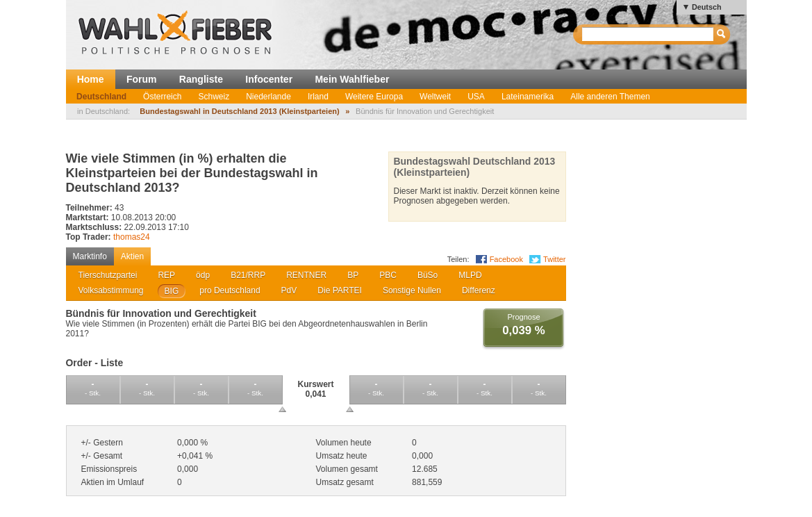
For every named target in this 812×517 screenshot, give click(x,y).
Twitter (554, 259)
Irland (318, 97)
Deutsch (707, 7)
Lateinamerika (528, 97)
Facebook (506, 259)
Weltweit (435, 97)
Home (91, 79)
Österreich (162, 97)
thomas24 (132, 237)
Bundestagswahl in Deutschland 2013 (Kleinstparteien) (240, 111)
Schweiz (214, 97)
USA (476, 97)
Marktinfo (90, 256)
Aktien (132, 256)
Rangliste (201, 79)
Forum (142, 79)
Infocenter (269, 79)
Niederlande (268, 97)
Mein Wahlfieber (352, 79)
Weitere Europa (374, 97)
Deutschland (101, 97)
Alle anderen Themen (610, 97)
